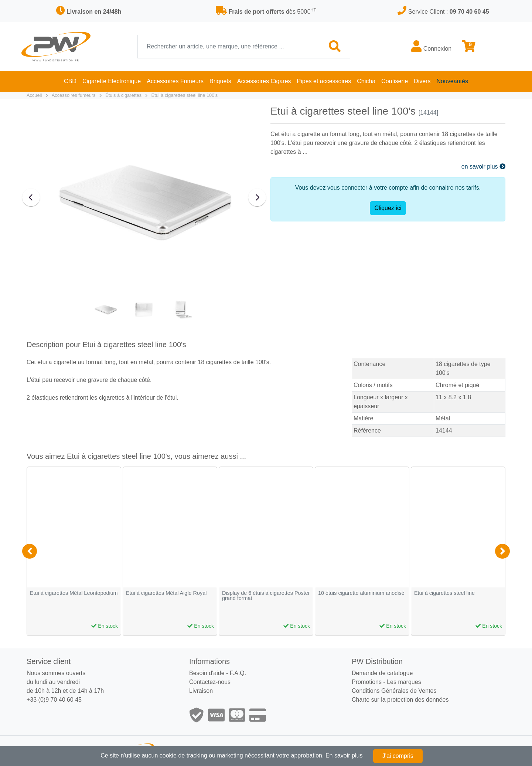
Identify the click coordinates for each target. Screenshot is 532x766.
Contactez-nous (210, 682)
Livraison (201, 691)
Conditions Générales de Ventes (394, 691)
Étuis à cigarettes (123, 95)
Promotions (367, 682)
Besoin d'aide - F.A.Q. (218, 673)
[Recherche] (229, 47)
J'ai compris (398, 756)
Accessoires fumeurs (74, 95)
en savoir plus (483, 167)
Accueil (34, 95)
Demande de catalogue (382, 673)
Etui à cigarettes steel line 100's (185, 95)
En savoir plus (344, 755)
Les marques (404, 682)
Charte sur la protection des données (400, 700)
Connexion (431, 46)
